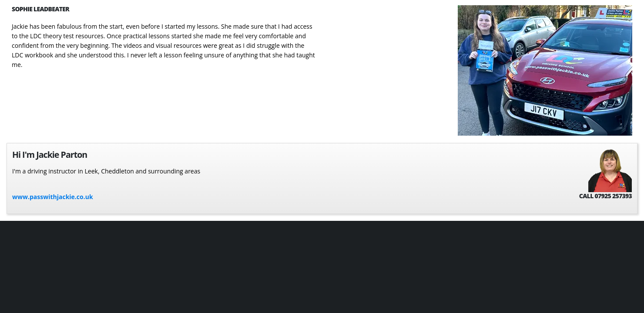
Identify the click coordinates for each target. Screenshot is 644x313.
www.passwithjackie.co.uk (53, 197)
